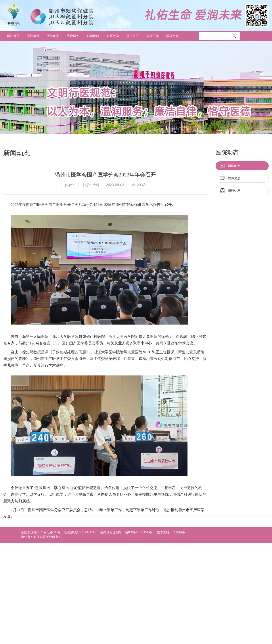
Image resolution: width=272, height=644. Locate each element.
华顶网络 (179, 532)
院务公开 (133, 36)
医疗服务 (73, 36)
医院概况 (33, 36)
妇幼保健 (93, 36)
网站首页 (13, 36)
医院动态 (53, 36)
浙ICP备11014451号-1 (139, 532)
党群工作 (153, 36)
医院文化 (172, 36)
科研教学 (113, 36)
